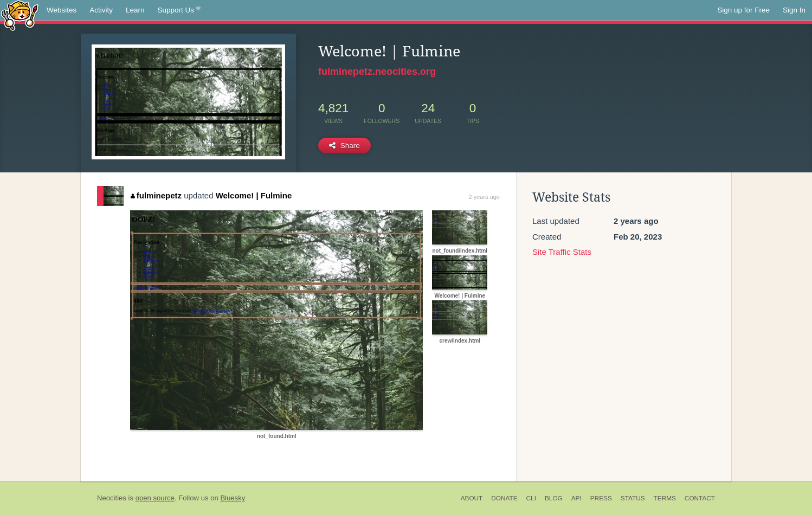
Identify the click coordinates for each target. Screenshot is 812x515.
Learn (135, 10)
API (576, 498)
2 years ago (484, 197)
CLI (531, 498)
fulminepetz (156, 195)
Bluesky (233, 498)
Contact (700, 498)
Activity (101, 10)
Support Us (179, 10)
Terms (665, 498)
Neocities (112, 498)
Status (633, 498)
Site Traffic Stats (562, 252)
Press (601, 498)
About (472, 498)
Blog (554, 498)
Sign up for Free (743, 10)
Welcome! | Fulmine (254, 195)
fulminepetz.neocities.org (377, 72)
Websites (62, 10)
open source (155, 498)
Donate (504, 498)
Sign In (794, 10)
